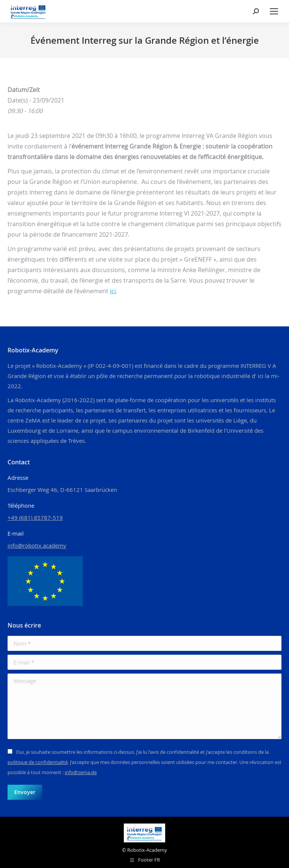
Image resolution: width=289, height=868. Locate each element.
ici (113, 291)
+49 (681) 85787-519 (35, 517)
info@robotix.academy (37, 545)
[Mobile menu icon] (274, 11)
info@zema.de (81, 772)
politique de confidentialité (38, 762)
